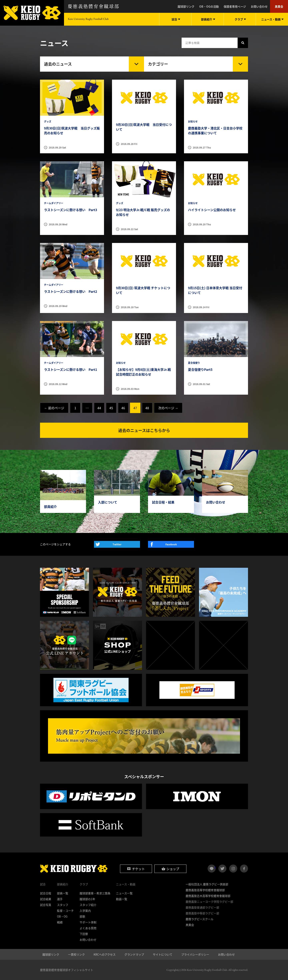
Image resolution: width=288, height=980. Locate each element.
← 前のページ (54, 408)
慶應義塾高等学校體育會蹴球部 (205, 890)
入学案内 (85, 911)
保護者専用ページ (235, 6)
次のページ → (168, 408)
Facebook (171, 544)
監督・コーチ (65, 911)
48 (147, 408)
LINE (215, 867)
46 (123, 408)
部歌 (82, 916)
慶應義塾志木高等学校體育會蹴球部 (208, 896)
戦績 (60, 922)
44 (99, 408)
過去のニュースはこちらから (144, 430)
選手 (60, 899)
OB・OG (62, 916)
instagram (233, 869)
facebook (244, 869)
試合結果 (46, 899)
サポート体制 (88, 922)
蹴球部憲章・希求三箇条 (95, 893)
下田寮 (84, 934)
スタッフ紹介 (88, 905)
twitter (222, 869)
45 (111, 408)
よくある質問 (88, 928)
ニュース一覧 (124, 893)
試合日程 (46, 893)
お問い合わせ (259, 6)
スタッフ (63, 905)
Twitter (117, 544)
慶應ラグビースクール (199, 919)
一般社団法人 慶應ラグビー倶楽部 (207, 884)
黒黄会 (279, 6)
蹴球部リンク (186, 6)
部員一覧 (63, 893)
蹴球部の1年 (87, 899)
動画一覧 (122, 899)
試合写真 (46, 905)
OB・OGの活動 (209, 6)
